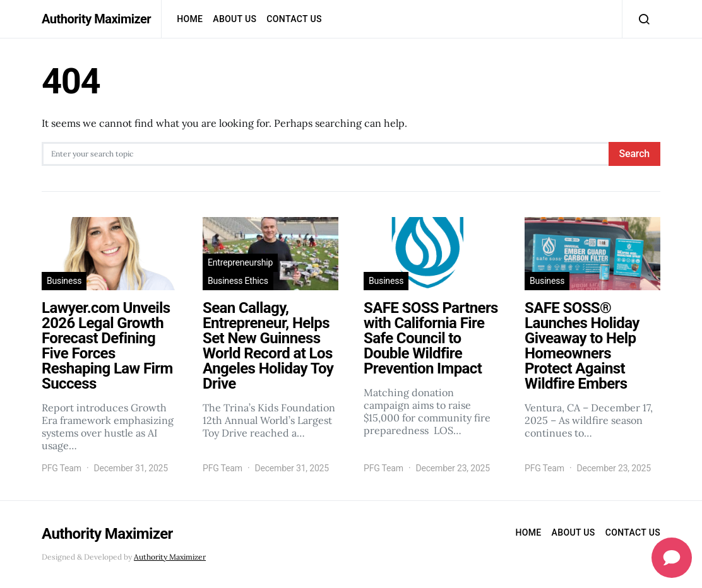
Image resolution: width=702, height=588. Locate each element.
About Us (235, 19)
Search (634, 154)
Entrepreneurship (240, 262)
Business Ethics (238, 281)
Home (190, 19)
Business (64, 281)
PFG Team (62, 468)
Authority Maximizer (96, 19)
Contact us (294, 19)
